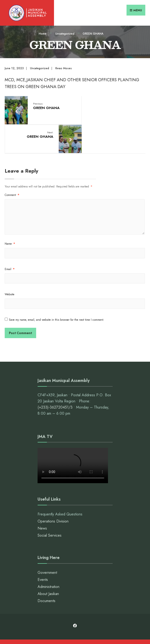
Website (10, 264)
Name (10, 214)
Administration (48, 557)
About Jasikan (48, 564)
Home (43, 32)
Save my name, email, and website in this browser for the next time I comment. (57, 289)
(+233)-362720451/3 (55, 377)
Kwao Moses (64, 67)
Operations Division (53, 491)
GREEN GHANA (45, 105)
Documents (46, 571)
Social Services (50, 505)
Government (47, 542)
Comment (12, 165)
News (42, 498)
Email (10, 239)
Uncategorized (65, 32)
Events (43, 549)
